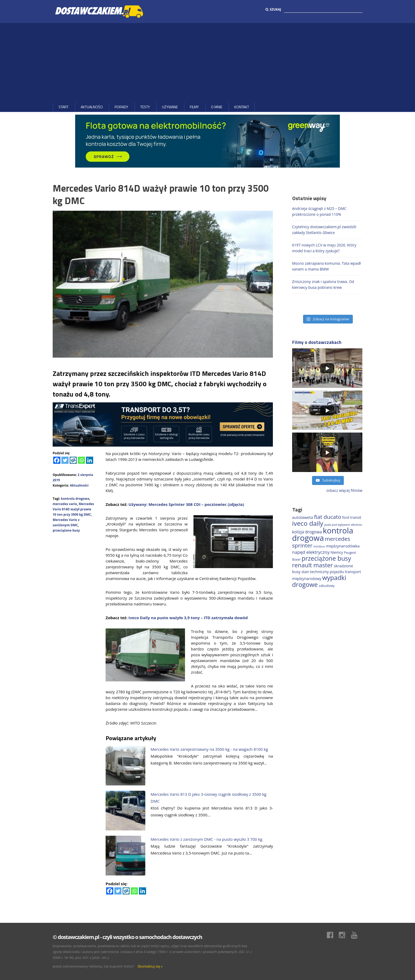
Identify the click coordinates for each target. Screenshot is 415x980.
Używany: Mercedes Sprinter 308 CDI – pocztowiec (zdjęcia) (186, 504)
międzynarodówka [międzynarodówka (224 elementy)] (343, 546)
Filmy (194, 107)
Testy (145, 107)
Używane (170, 107)
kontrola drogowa (75, 499)
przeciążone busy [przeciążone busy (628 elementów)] (326, 558)
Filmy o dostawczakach (317, 342)
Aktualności (92, 107)
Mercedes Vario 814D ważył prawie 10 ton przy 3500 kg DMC (73, 509)
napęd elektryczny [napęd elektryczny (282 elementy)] (311, 552)
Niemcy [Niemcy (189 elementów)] (337, 552)
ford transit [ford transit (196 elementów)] (352, 517)
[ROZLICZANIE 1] (163, 424)
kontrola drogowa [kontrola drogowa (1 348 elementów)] (323, 534)
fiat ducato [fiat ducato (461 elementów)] (328, 517)
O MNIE (217, 107)
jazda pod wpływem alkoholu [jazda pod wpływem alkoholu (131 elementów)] (343, 525)
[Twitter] (65, 460)
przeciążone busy (66, 530)
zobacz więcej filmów (344, 490)
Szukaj (273, 9)
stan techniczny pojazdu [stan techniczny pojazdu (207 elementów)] (323, 572)
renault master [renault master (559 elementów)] (313, 565)
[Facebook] (57, 460)
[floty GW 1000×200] (207, 141)
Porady (121, 107)
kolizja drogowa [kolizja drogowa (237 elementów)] (307, 532)
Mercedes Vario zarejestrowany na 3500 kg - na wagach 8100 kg (209, 749)
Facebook (333, 935)
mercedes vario (65, 504)
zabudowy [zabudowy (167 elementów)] (327, 586)
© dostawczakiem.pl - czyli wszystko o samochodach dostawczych (127, 937)
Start (64, 107)
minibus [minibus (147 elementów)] (319, 546)
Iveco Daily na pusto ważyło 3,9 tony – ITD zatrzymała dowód (188, 618)
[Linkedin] (90, 460)
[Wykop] (73, 460)
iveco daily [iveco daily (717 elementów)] (308, 523)
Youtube (357, 935)
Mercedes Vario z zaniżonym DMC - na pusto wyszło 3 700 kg (206, 839)
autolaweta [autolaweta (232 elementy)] (303, 517)
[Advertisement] (207, 63)
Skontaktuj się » (150, 966)
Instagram (345, 935)
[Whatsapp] (81, 460)
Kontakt (242, 107)
